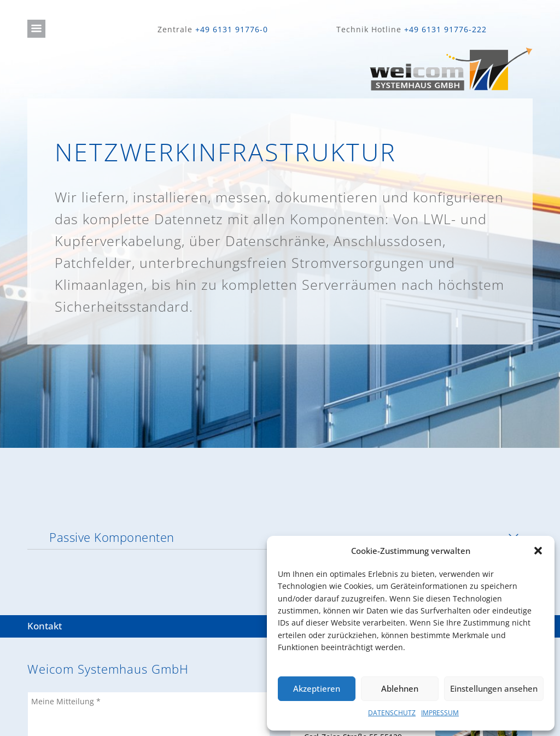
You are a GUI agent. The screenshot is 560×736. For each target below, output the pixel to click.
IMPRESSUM (440, 713)
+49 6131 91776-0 (232, 29)
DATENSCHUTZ (392, 713)
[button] (538, 551)
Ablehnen (400, 688)
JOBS (36, 709)
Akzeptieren (317, 688)
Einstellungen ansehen (494, 688)
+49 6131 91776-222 (445, 29)
